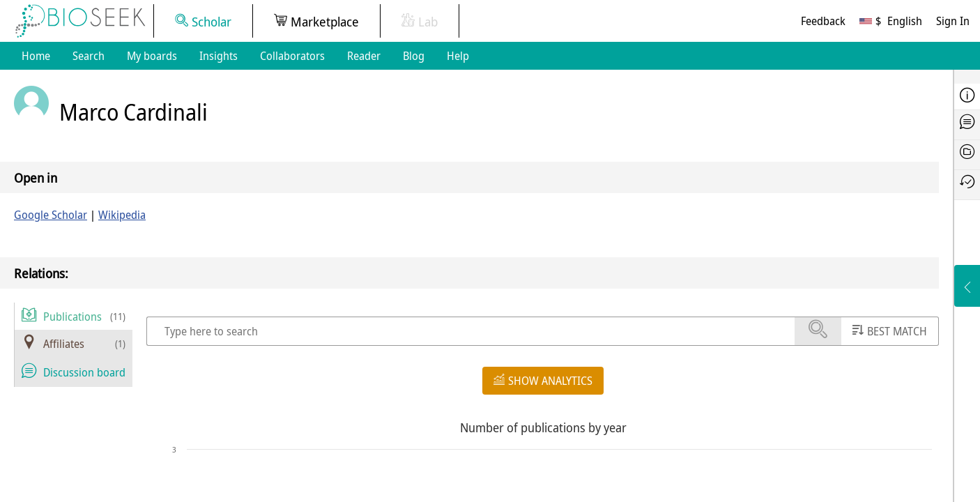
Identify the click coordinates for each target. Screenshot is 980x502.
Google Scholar (51, 215)
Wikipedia (122, 215)
